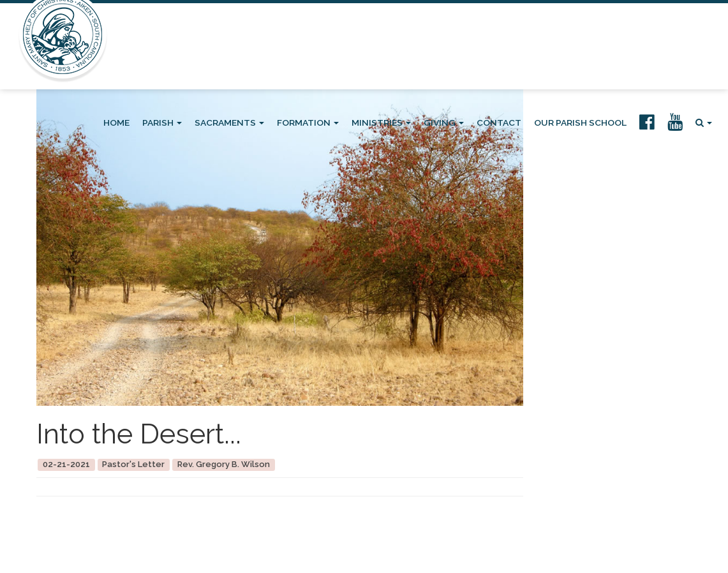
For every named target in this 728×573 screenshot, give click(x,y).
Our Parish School (580, 123)
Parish (162, 123)
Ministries (381, 123)
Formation (308, 123)
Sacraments (229, 123)
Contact (499, 123)
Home (116, 123)
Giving (444, 123)
